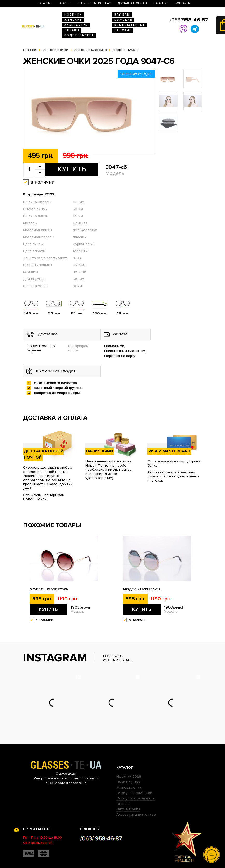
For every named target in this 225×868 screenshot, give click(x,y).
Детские (123, 30)
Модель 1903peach (142, 589)
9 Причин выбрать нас (94, 3)
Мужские (123, 20)
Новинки (73, 15)
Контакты (183, 3)
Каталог (64, 3)
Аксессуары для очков (136, 815)
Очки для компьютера (136, 798)
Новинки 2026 (129, 777)
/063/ (189, 20)
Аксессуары (76, 25)
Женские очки (129, 787)
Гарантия (161, 3)
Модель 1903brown (49, 589)
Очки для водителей (134, 793)
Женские (73, 20)
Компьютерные (130, 25)
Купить (72, 169)
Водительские (79, 35)
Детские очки (128, 809)
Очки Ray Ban (128, 782)
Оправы (72, 30)
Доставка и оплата (133, 3)
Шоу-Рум (44, 3)
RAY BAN (122, 15)
